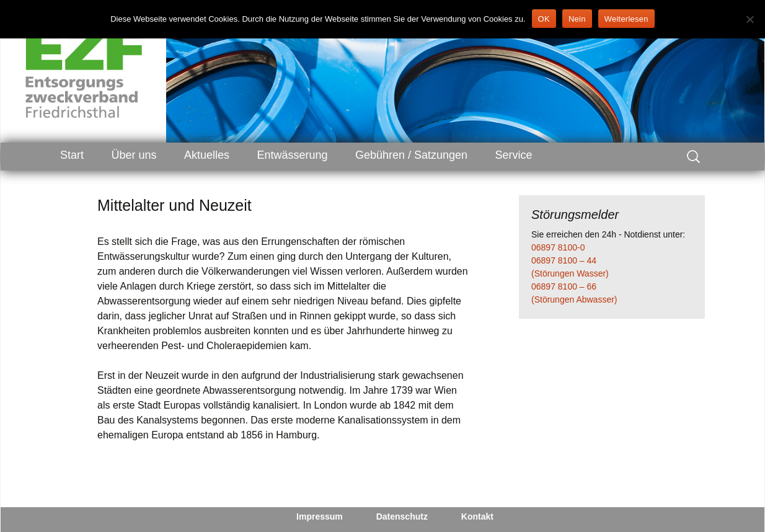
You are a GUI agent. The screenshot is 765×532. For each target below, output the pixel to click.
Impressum (320, 516)
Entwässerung (292, 155)
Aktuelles (207, 155)
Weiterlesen (626, 19)
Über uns (134, 155)
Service (514, 155)
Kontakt (477, 516)
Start (72, 155)
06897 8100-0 (558, 247)
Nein (577, 19)
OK (544, 19)
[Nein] (750, 19)
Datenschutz (402, 516)
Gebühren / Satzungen (411, 155)
